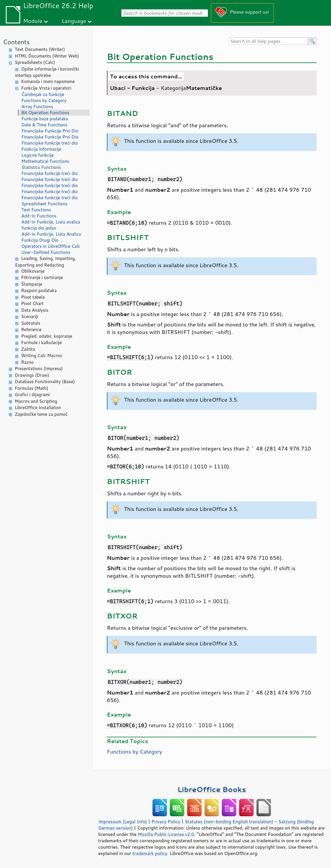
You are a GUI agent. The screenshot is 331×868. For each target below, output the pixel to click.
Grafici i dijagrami (32, 395)
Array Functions (37, 107)
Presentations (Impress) (39, 369)
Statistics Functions (41, 167)
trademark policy (150, 853)
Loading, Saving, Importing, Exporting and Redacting (45, 262)
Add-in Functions (39, 216)
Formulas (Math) (31, 388)
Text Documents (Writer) (40, 49)
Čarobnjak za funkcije (43, 94)
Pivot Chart (32, 303)
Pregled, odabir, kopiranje (47, 336)
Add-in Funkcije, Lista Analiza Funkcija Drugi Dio (51, 237)
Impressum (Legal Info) (123, 821)
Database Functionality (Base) (45, 382)
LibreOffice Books (212, 789)
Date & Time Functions (44, 125)
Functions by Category (44, 100)
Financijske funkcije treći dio (50, 143)
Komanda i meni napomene (48, 81)
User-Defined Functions (46, 252)
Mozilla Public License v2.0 (166, 834)
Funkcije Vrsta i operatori (46, 88)
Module (33, 21)
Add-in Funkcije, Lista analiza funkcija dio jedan (51, 225)
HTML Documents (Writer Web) (47, 56)
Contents (16, 42)
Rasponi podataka (39, 290)
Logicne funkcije (38, 155)
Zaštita (28, 349)
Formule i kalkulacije (41, 342)
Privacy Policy (166, 821)
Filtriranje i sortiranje (42, 277)
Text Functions (36, 210)
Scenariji (30, 316)
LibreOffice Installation (38, 408)
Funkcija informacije (41, 149)
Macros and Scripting (36, 401)
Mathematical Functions (45, 161)
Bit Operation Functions (45, 113)
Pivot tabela (33, 297)
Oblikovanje (33, 271)
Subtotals (31, 323)
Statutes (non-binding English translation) (229, 821)
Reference (31, 329)
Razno (27, 362)
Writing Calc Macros (42, 355)
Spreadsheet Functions (44, 204)
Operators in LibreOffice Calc (51, 246)
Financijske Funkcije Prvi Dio (50, 131)
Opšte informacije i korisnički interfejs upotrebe (47, 72)
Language (74, 21)
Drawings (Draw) (32, 375)
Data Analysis (35, 310)
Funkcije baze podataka (45, 119)
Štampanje (32, 284)
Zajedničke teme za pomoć (41, 414)
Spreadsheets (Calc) (35, 62)
